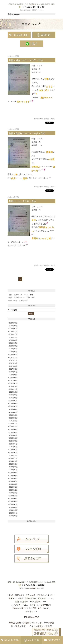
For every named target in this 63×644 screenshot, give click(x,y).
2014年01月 (13, 487)
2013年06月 (13, 507)
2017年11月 (13, 360)
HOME (11, 595)
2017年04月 (13, 380)
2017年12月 (13, 357)
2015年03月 (13, 447)
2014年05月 (13, 476)
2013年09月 (13, 499)
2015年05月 (13, 441)
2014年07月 (13, 470)
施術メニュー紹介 (16, 598)
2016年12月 (13, 386)
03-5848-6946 (33, 617)
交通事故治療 (31, 598)
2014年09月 (13, 464)
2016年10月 (13, 392)
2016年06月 (13, 404)
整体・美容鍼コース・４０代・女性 (27, 133)
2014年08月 (13, 467)
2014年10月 (13, 461)
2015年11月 (13, 424)
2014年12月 (13, 455)
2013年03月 (13, 516)
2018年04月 (13, 349)
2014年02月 (13, 484)
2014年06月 (13, 473)
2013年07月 (13, 504)
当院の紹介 (20, 595)
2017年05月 (13, 378)
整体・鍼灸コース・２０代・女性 (26, 60)
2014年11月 (13, 458)
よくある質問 (31, 608)
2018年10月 (13, 337)
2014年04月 (13, 478)
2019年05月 (13, 326)
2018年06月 (13, 346)
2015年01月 (13, 452)
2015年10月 (13, 427)
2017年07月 (13, 372)
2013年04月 (13, 513)
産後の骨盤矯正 (21, 602)
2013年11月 (13, 493)
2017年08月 (13, 369)
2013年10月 (13, 496)
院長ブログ (45, 605)
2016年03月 (13, 412)
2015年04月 (13, 444)
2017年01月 (13, 383)
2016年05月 (13, 406)
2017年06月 (13, 375)
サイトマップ (31, 612)
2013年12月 (13, 490)
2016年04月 (13, 409)
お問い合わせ (43, 608)
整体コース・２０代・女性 (22, 201)
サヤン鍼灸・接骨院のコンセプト (40, 595)
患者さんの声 (18, 608)
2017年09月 (13, 366)
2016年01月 (13, 418)
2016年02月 (13, 415)
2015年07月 (13, 435)
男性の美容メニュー (38, 602)
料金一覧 (35, 605)
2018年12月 (13, 331)
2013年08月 (13, 501)
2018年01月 (13, 355)
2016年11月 (13, 389)
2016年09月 (13, 395)
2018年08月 (13, 340)
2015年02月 (13, 450)
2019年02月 (13, 329)
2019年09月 (13, 323)
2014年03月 (13, 481)
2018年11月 (13, 334)
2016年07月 (13, 401)
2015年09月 (13, 429)
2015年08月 (13, 432)
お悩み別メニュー (45, 598)
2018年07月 (13, 343)
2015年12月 (13, 421)
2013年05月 (13, 510)
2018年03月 (13, 352)
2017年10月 (13, 363)
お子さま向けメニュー (21, 605)
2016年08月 (13, 398)
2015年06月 (13, 438)
